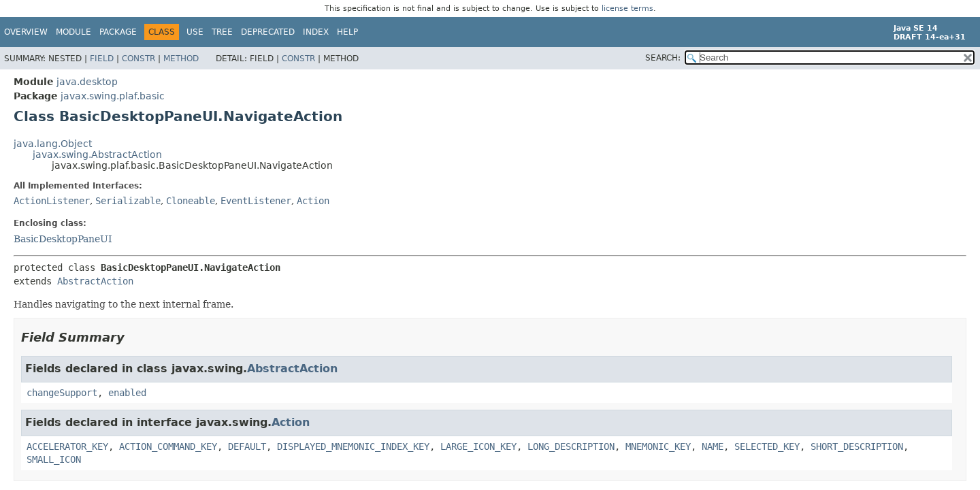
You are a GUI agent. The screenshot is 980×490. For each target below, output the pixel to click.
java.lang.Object (53, 144)
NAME (713, 446)
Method (181, 59)
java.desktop (87, 82)
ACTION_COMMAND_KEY (168, 446)
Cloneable (191, 201)
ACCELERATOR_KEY (67, 446)
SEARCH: (663, 58)
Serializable (128, 201)
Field (102, 59)
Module (73, 32)
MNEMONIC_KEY (658, 446)
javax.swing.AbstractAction (97, 154)
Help (347, 32)
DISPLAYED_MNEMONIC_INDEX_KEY (353, 446)
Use (195, 32)
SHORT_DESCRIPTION (857, 446)
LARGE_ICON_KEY (478, 446)
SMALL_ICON (54, 459)
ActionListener (52, 201)
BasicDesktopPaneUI (63, 239)
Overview (26, 32)
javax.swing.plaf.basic (113, 96)
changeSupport (62, 393)
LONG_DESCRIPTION (571, 446)
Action (313, 201)
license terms (627, 9)
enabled (127, 393)
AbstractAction (95, 281)
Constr (138, 59)
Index (316, 32)
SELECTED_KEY (767, 446)
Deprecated (268, 32)
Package (118, 32)
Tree (222, 32)
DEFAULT (247, 446)
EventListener (256, 201)
